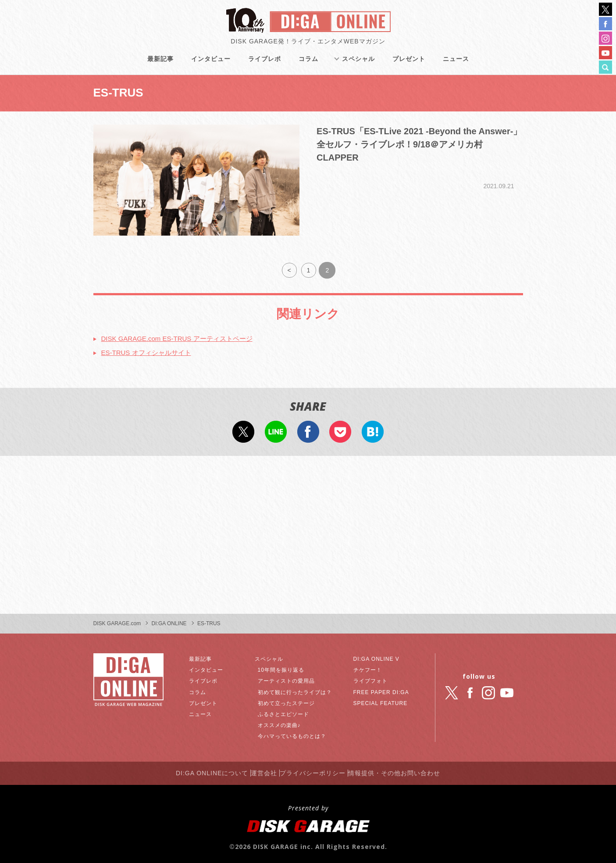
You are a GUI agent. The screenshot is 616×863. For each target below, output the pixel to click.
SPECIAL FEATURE (381, 700)
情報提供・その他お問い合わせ (410, 768)
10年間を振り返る (285, 667)
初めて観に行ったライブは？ (301, 689)
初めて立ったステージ (291, 700)
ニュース (456, 66)
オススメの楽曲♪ (283, 722)
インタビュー (211, 66)
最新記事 (161, 66)
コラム (309, 66)
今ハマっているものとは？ (298, 733)
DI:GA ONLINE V (376, 655)
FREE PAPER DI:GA (382, 689)
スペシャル (359, 66)
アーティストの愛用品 (291, 678)
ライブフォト (370, 678)
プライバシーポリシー (318, 768)
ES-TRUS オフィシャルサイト (155, 348)
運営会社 (260, 768)
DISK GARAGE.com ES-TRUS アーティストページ (193, 333)
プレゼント (409, 66)
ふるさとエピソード (288, 711)
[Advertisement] (308, 532)
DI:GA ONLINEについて (198, 768)
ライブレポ (265, 66)
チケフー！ (366, 667)
